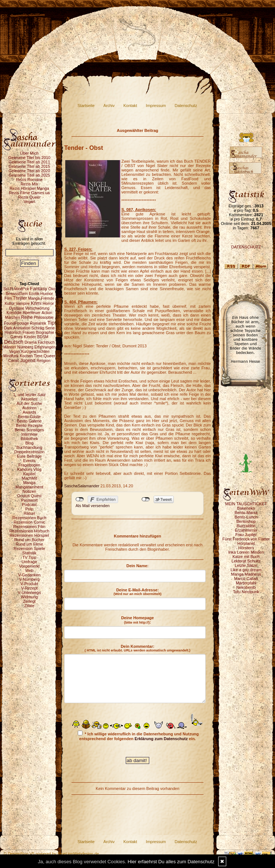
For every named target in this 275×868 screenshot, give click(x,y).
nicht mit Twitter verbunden (146, 499)
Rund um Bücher (30, 540)
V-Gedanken (29, 575)
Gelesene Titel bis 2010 (30, 158)
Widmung (29, 597)
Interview (29, 434)
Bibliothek (29, 439)
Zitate (29, 606)
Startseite (86, 106)
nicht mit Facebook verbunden (80, 499)
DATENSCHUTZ (246, 247)
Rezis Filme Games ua (29, 193)
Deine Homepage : (137, 620)
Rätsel (29, 513)
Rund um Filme (30, 544)
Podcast (29, 505)
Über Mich (29, 153)
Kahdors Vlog (29, 469)
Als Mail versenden (93, 506)
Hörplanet (246, 543)
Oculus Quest (30, 496)
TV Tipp (29, 557)
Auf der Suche (29, 403)
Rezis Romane (29, 180)
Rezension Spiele (29, 548)
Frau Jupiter (246, 535)
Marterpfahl (246, 583)
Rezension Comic (29, 522)
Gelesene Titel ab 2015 (29, 166)
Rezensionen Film (29, 527)
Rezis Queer (29, 197)
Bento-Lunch (246, 517)
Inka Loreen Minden (246, 552)
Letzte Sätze (246, 565)
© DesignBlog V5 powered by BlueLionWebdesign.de (51, 854)
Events (29, 461)
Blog (29, 443)
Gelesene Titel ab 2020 (29, 171)
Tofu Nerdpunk (246, 592)
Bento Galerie (29, 421)
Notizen (29, 491)
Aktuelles (30, 399)
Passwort (29, 500)
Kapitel (29, 474)
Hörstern (246, 548)
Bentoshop (246, 521)
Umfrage (29, 562)
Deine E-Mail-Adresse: (138, 592)
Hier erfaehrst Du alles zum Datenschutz (171, 862)
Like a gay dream (246, 570)
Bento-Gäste (29, 417)
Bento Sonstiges (29, 430)
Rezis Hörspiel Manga (29, 188)
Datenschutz (186, 106)
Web (29, 570)
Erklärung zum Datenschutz (161, 739)
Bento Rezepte (30, 425)
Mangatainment (29, 487)
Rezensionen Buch (29, 518)
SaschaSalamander (82, 486)
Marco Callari (246, 579)
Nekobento (246, 587)
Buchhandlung (29, 447)
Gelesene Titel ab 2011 (29, 162)
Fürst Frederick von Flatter (246, 539)
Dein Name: (138, 566)
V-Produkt (29, 584)
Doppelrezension (30, 452)
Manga (29, 483)
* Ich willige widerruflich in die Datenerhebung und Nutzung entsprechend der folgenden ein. (138, 736)
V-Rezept (29, 588)
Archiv (109, 106)
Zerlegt (29, 601)
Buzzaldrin (246, 526)
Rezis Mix (29, 184)
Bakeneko (246, 508)
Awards (29, 412)
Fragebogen (29, 465)
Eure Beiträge (29, 456)
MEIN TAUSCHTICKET (246, 504)
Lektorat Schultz (246, 561)
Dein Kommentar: (137, 648)
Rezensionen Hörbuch (30, 531)
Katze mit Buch (246, 557)
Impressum (156, 106)
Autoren (30, 408)
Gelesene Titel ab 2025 (29, 175)
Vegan (29, 202)
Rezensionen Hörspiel (29, 535)
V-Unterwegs (30, 592)
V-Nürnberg (29, 579)
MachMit (29, 478)
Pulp (29, 509)
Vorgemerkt (29, 566)
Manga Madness (246, 574)
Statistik (30, 553)
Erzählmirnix (246, 530)
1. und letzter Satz (30, 395)
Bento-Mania (246, 513)
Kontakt (130, 106)
